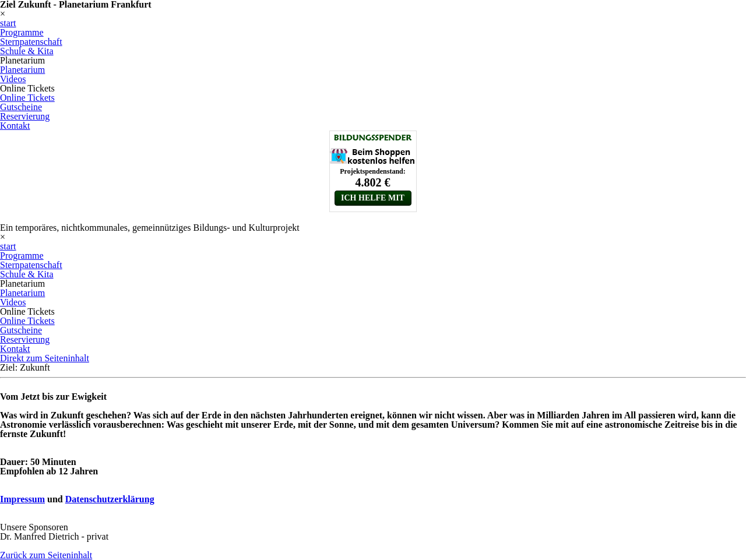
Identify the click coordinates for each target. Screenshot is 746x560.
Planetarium (22, 70)
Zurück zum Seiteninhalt (46, 555)
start (8, 23)
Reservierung (25, 116)
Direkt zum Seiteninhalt (45, 358)
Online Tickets (27, 98)
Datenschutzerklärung (110, 499)
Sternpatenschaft (31, 42)
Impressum (22, 499)
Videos (13, 79)
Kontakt (15, 126)
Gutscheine (21, 107)
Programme (22, 32)
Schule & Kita (27, 51)
